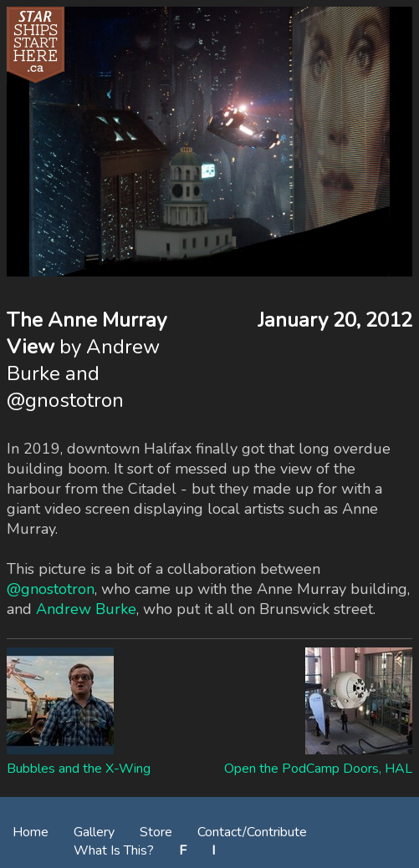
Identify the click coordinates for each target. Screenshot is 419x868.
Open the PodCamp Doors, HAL (318, 769)
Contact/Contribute (252, 832)
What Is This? (114, 850)
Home (31, 832)
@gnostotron (51, 589)
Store (156, 832)
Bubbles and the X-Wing (79, 769)
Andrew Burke (86, 609)
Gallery (94, 832)
